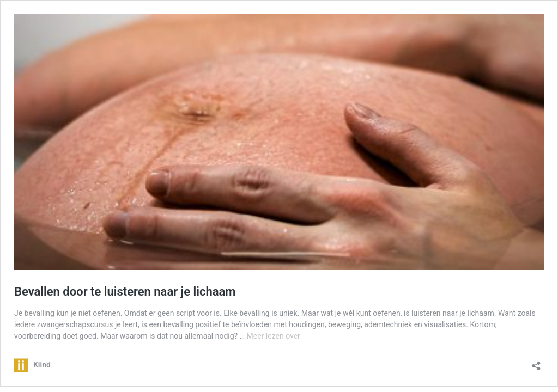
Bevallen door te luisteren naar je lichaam (125, 292)
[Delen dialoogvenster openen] (536, 362)
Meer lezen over (274, 336)
